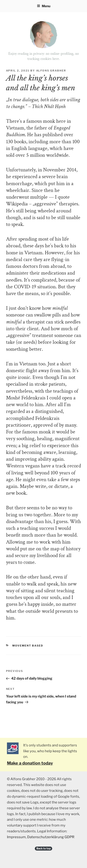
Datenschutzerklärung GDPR (51, 837)
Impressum (16, 837)
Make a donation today (30, 763)
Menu (44, 6)
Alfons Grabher (51, 71)
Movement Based (28, 646)
